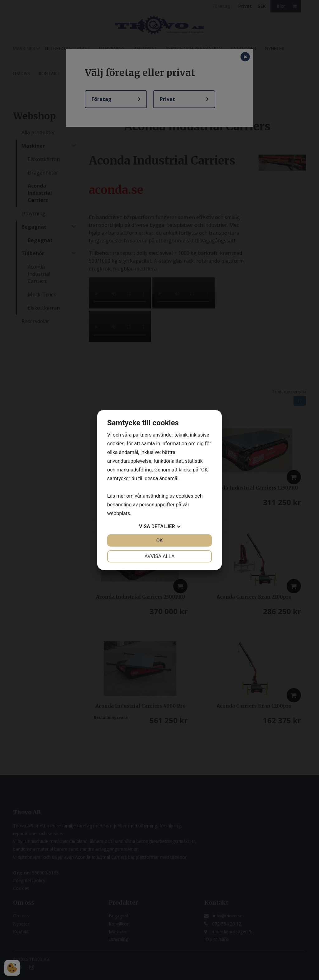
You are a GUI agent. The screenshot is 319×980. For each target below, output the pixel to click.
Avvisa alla (160, 556)
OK (159, 540)
